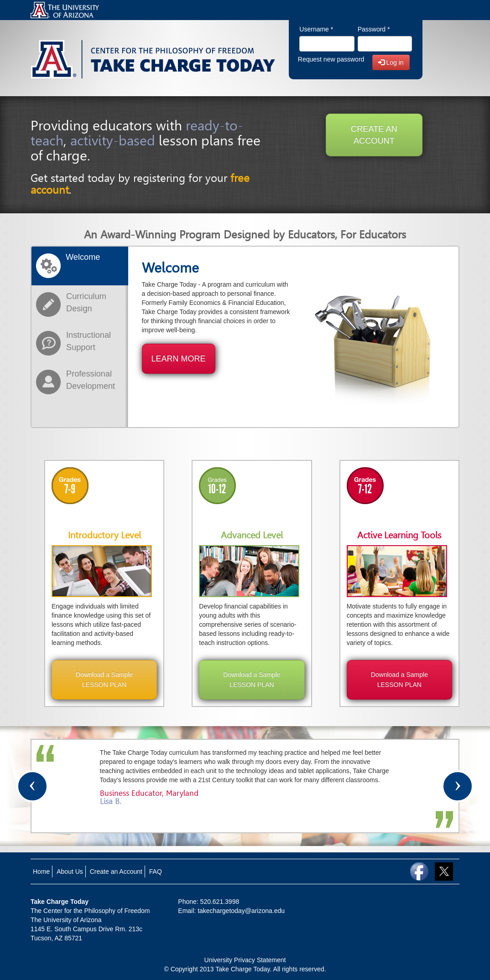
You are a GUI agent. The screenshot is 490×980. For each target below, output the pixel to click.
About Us (70, 872)
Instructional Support (89, 341)
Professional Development (91, 380)
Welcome (83, 257)
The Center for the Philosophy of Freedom (90, 911)
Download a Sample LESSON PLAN (104, 680)
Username (316, 29)
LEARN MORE (179, 359)
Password (374, 29)
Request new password (331, 59)
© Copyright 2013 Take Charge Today (217, 969)
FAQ (156, 872)
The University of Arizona (66, 920)
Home (41, 872)
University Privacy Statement (245, 960)
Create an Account (116, 872)
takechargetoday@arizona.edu (241, 911)
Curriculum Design (86, 302)
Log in (391, 62)
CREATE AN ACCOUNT (374, 135)
